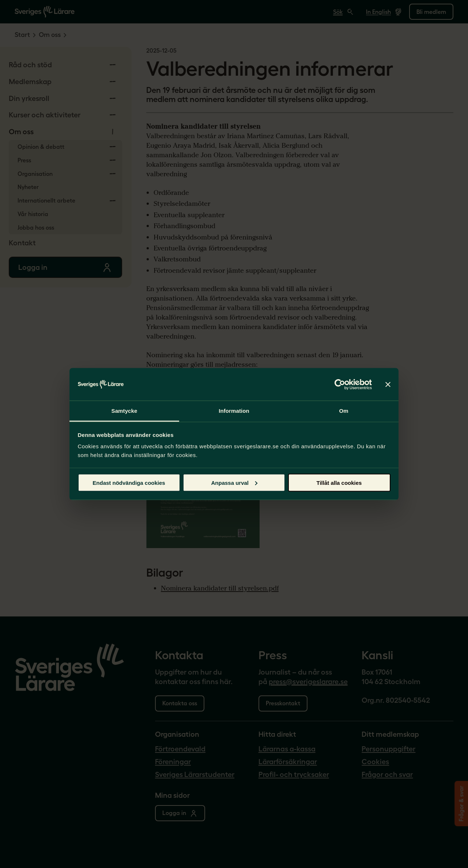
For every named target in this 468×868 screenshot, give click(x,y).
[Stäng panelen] (388, 384)
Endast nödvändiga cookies (129, 482)
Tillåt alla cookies (339, 482)
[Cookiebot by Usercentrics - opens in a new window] (340, 384)
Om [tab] (344, 411)
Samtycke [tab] (124, 411)
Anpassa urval (234, 482)
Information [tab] (234, 411)
